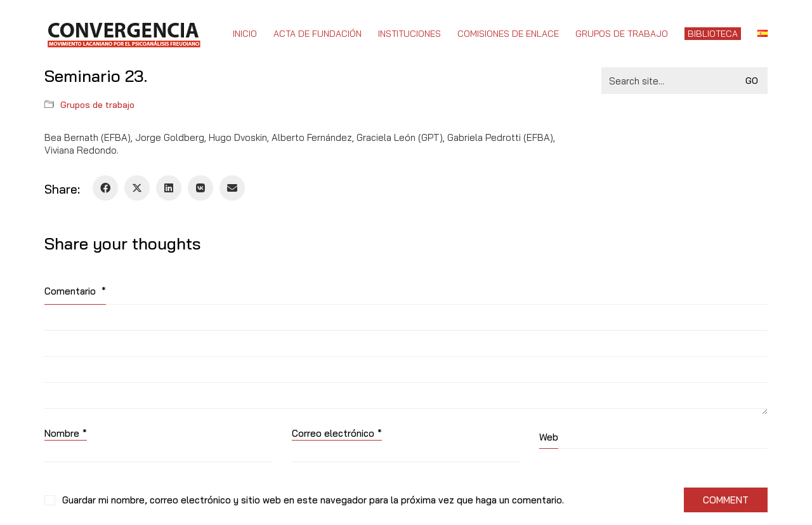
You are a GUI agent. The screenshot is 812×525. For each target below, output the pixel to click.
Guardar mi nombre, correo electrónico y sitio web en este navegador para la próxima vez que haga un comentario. (313, 500)
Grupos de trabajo (97, 105)
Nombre (66, 434)
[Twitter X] (137, 188)
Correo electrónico (337, 434)
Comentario (75, 291)
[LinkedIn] (169, 188)
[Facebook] (105, 188)
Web (549, 437)
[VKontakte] (200, 188)
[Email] (232, 188)
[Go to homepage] (123, 34)
